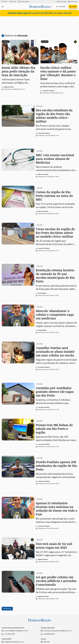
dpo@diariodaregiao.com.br (13, 642)
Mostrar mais (7, 609)
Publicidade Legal (61, 2)
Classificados (13, 2)
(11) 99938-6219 (48, 634)
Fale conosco (73, 2)
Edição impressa (24, 2)
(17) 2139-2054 (8, 634)
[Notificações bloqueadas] (51, 7)
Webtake (45, 642)
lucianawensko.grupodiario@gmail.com (56, 631)
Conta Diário (61, 7)
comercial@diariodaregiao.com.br (15, 631)
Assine (73, 7)
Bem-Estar (4, 2)
